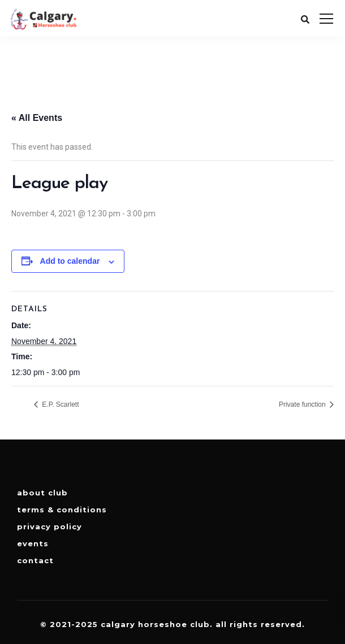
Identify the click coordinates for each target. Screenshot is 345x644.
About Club (42, 493)
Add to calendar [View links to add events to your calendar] (70, 261)
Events (33, 543)
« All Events (37, 118)
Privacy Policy (49, 526)
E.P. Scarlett (59, 404)
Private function (303, 404)
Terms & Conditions (62, 510)
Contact (35, 560)
